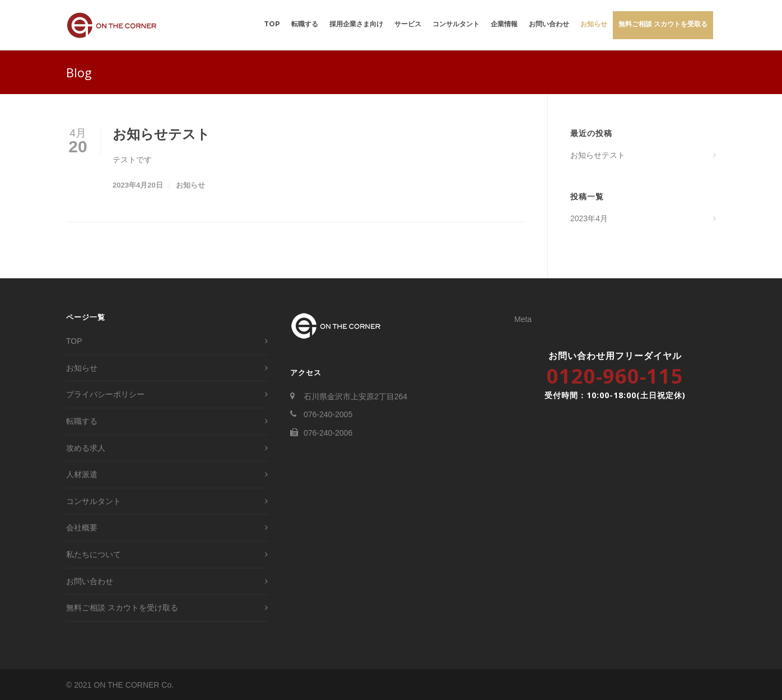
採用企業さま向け (356, 24)
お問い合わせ (549, 24)
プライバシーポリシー (105, 394)
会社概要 (82, 528)
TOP (272, 24)
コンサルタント (456, 24)
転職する (305, 24)
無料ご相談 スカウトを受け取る (122, 608)
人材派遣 (82, 474)
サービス (408, 24)
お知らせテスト (161, 134)
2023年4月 (589, 218)
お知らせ (594, 24)
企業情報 (504, 24)
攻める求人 (86, 448)
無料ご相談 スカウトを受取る (663, 24)
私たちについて (94, 554)
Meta (523, 319)
